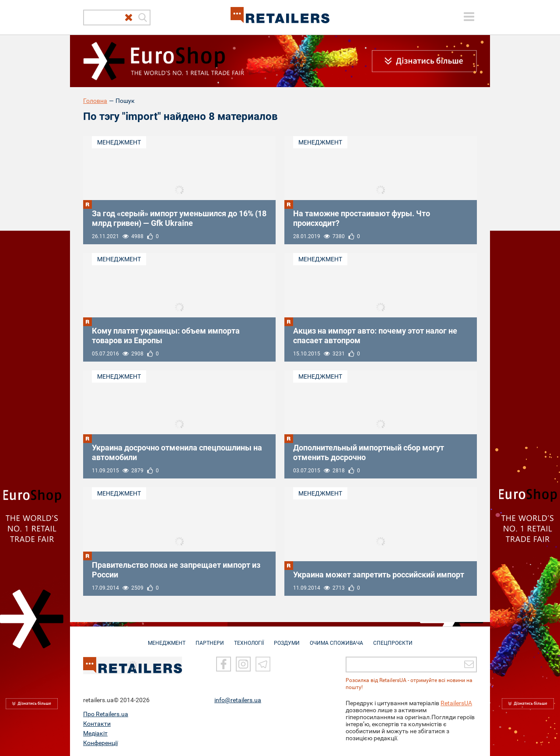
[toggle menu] (469, 17)
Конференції (100, 742)
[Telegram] (263, 664)
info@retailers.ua (238, 700)
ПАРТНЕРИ (210, 639)
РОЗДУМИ (287, 639)
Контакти (97, 723)
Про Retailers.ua (106, 714)
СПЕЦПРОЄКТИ (393, 639)
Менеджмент (119, 142)
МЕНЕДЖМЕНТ (167, 639)
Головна (95, 101)
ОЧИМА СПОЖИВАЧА (336, 639)
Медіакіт (95, 733)
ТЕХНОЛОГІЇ (249, 639)
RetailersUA (456, 703)
